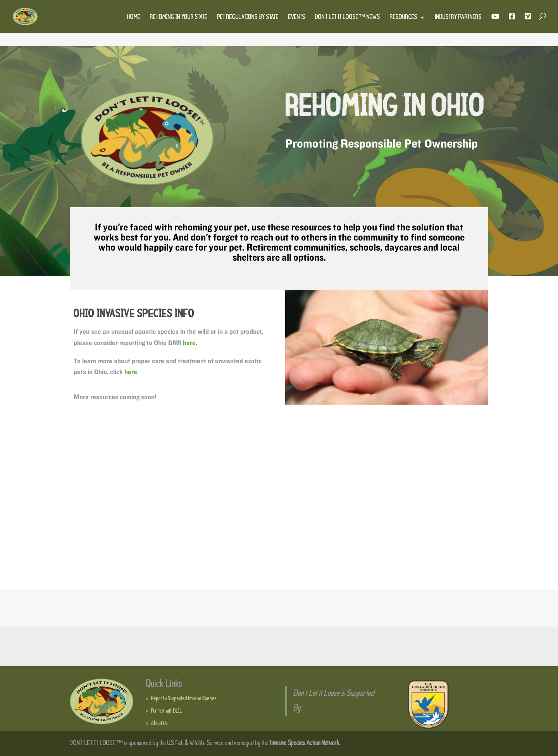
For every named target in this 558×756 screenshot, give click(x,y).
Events (297, 18)
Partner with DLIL (167, 711)
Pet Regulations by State (248, 18)
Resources (404, 18)
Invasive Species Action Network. (305, 743)
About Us (159, 723)
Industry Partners (458, 18)
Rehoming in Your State (179, 18)
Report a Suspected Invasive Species (184, 699)
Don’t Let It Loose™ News (348, 18)
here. (190, 344)
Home (134, 18)
